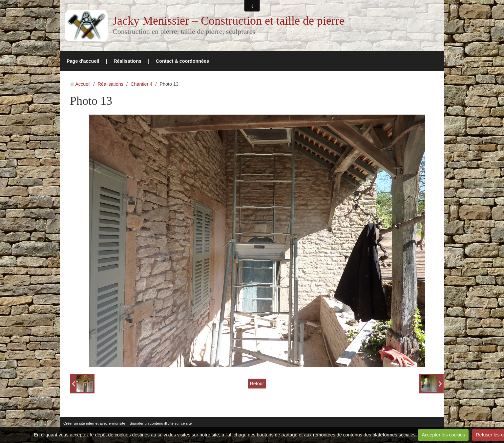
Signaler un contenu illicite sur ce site (161, 423)
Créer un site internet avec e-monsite (94, 423)
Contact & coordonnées (182, 61)
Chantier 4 (141, 84)
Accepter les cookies (443, 435)
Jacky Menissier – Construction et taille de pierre (229, 21)
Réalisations (127, 61)
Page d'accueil (83, 61)
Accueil (83, 84)
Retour (257, 384)
